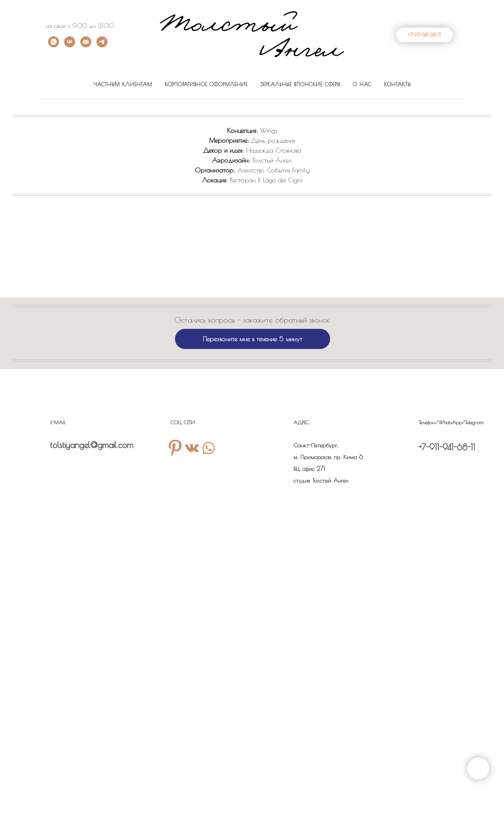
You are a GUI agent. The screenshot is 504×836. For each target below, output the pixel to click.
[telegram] (102, 45)
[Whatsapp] (54, 45)
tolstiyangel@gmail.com (92, 445)
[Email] (86, 45)
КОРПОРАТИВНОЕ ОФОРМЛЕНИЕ (206, 84)
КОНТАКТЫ (397, 84)
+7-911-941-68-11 (447, 447)
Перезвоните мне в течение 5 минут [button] (253, 339)
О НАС (362, 84)
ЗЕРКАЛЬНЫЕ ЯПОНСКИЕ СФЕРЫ (300, 84)
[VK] (70, 45)
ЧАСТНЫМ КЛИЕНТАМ (123, 84)
